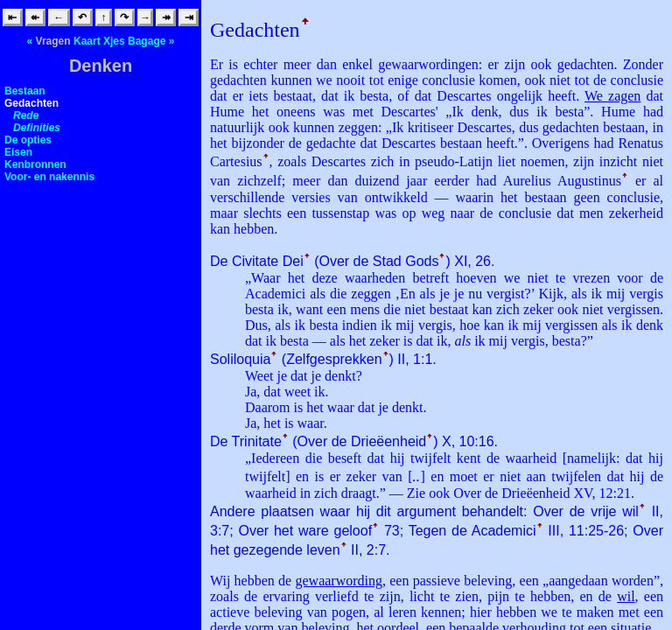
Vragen (53, 41)
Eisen (18, 152)
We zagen (612, 96)
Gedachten (31, 103)
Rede (26, 115)
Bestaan (25, 91)
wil (626, 596)
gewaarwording (339, 581)
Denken (101, 66)
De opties (28, 140)
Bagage (147, 41)
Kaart (87, 41)
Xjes (114, 41)
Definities (37, 128)
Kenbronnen (35, 164)
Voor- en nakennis (49, 177)
